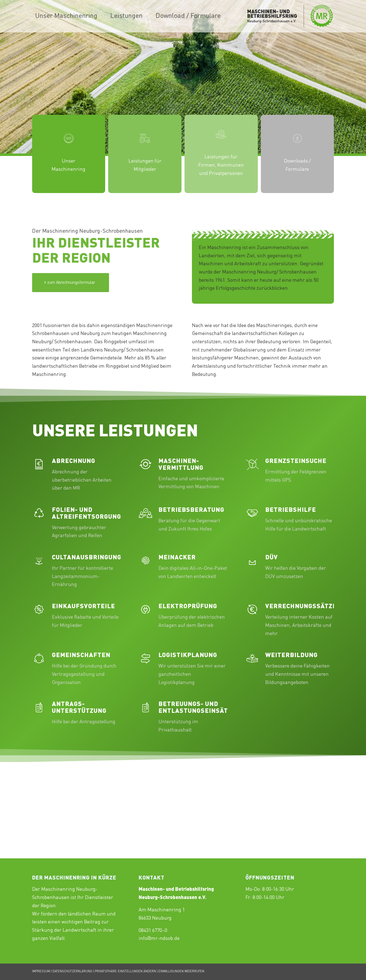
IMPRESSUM (41, 972)
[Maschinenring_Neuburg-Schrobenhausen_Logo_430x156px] (290, 16)
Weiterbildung (291, 655)
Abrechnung (74, 461)
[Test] (71, 298)
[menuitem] (66, 16)
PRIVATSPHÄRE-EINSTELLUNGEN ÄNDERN (125, 972)
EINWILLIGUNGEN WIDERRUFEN (181, 972)
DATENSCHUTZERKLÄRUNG (72, 972)
